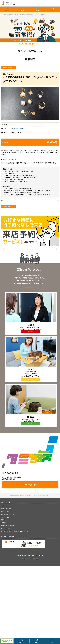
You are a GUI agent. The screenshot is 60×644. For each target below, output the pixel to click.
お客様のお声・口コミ (7, 509)
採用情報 (3, 520)
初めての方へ (4, 506)
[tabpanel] (30, 231)
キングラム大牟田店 (18, 128)
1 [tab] (25, 249)
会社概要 (3, 523)
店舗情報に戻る (7, 206)
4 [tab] (33, 249)
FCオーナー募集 (5, 517)
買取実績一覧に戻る (8, 68)
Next (56, 249)
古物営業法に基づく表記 (7, 525)
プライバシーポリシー (7, 528)
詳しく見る (31, 332)
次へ (58, 200)
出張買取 (38, 11)
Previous (4, 249)
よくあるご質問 (5, 512)
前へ (2, 200)
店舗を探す (23, 11)
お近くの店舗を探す (30, 485)
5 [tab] (35, 249)
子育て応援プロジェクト (7, 514)
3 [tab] (30, 249)
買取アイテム (8, 11)
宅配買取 (53, 11)
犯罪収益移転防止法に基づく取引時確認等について (14, 531)
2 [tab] (27, 249)
